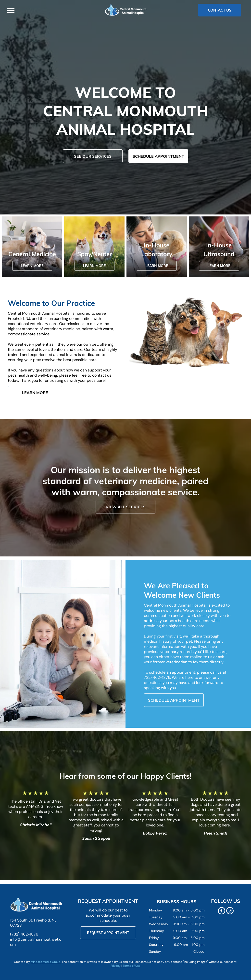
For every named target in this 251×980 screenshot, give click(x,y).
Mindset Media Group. (46, 962)
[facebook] (222, 911)
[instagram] (230, 911)
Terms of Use (132, 966)
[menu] (11, 11)
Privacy (116, 966)
